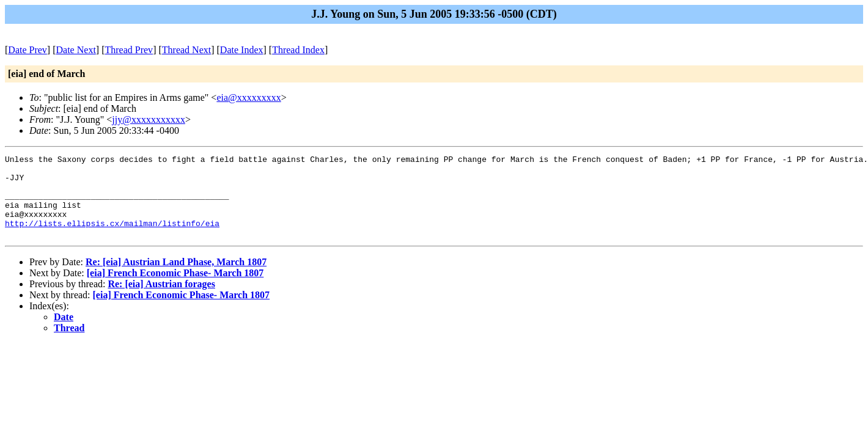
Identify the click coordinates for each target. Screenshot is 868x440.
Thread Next (186, 50)
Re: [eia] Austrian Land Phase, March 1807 (176, 278)
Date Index (242, 50)
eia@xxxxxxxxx (248, 97)
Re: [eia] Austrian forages (161, 300)
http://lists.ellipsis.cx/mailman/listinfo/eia (112, 238)
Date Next (76, 50)
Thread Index (298, 50)
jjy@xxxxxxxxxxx (149, 119)
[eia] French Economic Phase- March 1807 (175, 289)
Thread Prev (129, 50)
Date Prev (28, 50)
